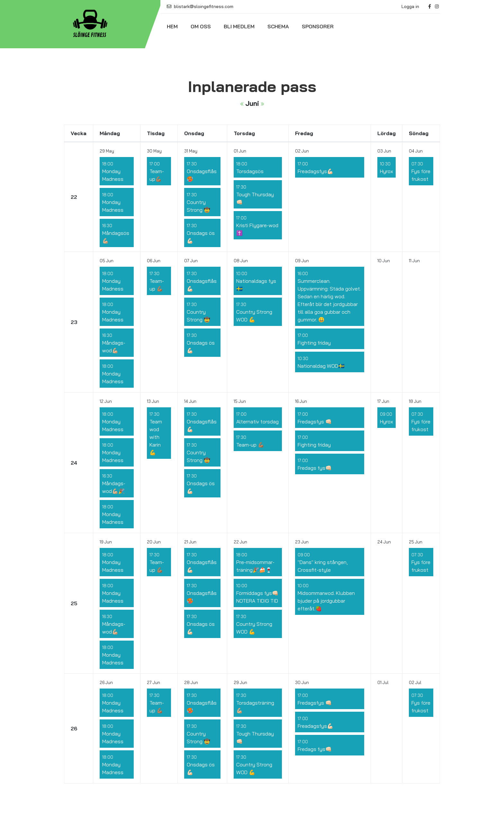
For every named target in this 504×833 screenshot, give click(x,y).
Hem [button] (172, 26)
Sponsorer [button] (318, 26)
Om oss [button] (201, 26)
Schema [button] (278, 26)
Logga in (410, 6)
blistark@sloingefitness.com (200, 6)
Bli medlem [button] (239, 26)
